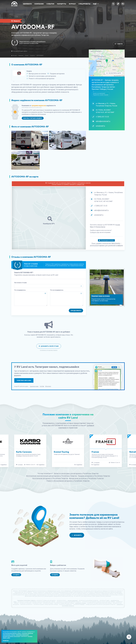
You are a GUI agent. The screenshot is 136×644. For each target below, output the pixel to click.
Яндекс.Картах (101, 227)
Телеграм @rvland (24, 380)
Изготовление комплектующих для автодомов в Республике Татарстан (52, 476)
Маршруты (62, 4)
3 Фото (119, 44)
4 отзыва (20, 465)
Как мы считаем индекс (33, 118)
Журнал (72, 4)
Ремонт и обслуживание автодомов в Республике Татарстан (68, 481)
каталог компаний (72, 600)
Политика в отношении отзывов (49, 350)
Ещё (96, 4)
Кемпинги (27, 4)
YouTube (42, 386)
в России (70, 454)
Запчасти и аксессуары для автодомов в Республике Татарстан (76, 473)
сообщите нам (80, 184)
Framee (95, 452)
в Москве (112, 456)
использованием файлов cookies (12, 633)
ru (123, 4)
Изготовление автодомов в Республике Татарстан (50, 478)
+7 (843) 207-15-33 (102, 117)
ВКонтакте (48, 386)
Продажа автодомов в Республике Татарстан (94, 476)
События (50, 4)
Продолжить (76, 311)
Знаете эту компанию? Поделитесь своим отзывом (101, 94)
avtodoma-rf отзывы (81, 603)
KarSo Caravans (24, 452)
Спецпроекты (84, 4)
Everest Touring (61, 452)
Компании (39, 4)
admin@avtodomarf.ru (103, 121)
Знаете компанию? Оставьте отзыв (29, 43)
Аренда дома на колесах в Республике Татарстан (86, 478)
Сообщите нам (95, 232)
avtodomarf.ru (100, 126)
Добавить (77, 535)
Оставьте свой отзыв (31, 266)
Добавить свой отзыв (49, 346)
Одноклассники (34, 386)
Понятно (6, 641)
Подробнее (4, 465)
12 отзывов (96, 463)
